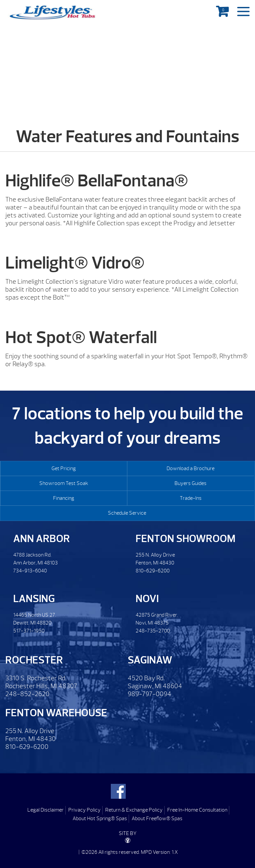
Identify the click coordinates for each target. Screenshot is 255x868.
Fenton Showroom (186, 539)
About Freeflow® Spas (157, 819)
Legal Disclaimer (46, 810)
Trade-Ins (191, 498)
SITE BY (128, 836)
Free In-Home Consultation (197, 810)
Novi (147, 599)
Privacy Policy (84, 810)
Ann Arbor (42, 539)
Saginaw (150, 660)
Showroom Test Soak (64, 483)
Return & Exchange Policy (134, 810)
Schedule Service (127, 513)
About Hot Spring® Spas (100, 819)
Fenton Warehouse (56, 713)
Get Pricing (64, 468)
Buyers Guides (191, 483)
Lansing (34, 599)
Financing (64, 498)
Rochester (34, 660)
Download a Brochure (191, 468)
